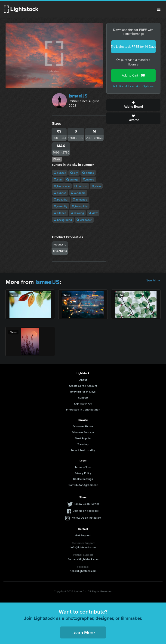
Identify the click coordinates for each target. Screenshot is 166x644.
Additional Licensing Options (133, 86)
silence (60, 213)
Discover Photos (83, 426)
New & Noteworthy (83, 450)
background (63, 220)
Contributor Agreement (83, 485)
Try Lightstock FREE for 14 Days (134, 47)
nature (89, 179)
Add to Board (134, 105)
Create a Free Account (83, 386)
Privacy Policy (83, 473)
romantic (80, 199)
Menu (159, 9)
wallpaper (84, 220)
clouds (88, 173)
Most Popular (83, 438)
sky (74, 173)
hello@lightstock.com (83, 571)
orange (72, 179)
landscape (62, 186)
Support (83, 397)
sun (58, 179)
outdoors (78, 193)
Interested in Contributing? (83, 409)
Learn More (83, 632)
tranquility (80, 206)
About (83, 380)
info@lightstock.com (83, 547)
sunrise (60, 193)
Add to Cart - (133, 75)
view (96, 186)
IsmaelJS (78, 96)
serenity (61, 206)
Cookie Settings (83, 479)
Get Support (83, 535)
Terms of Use (83, 467)
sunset (60, 173)
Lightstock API (83, 403)
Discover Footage (83, 432)
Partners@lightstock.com (83, 559)
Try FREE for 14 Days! (83, 391)
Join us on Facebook (86, 511)
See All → (153, 281)
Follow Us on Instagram (86, 518)
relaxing (77, 213)
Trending (83, 444)
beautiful (61, 199)
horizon (81, 186)
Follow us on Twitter (86, 504)
